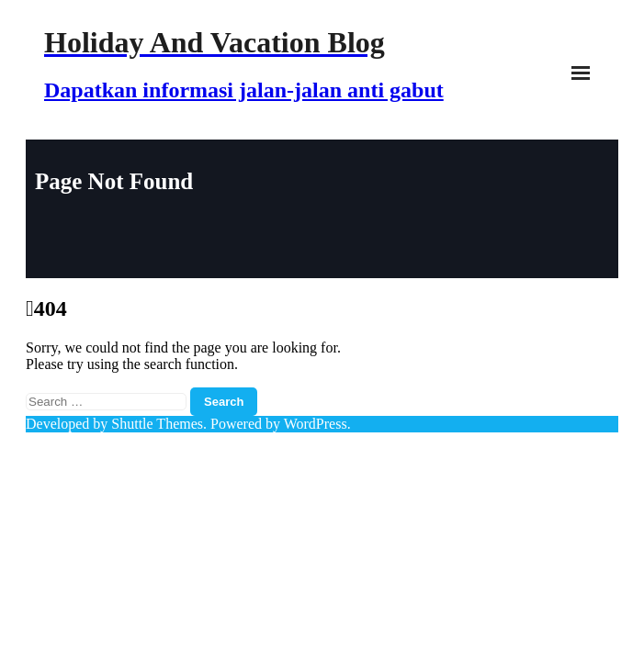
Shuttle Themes (157, 424)
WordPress (316, 424)
